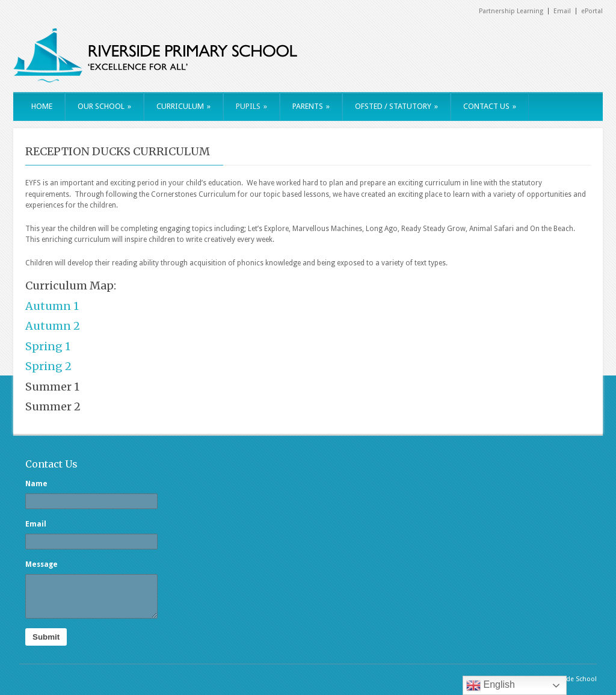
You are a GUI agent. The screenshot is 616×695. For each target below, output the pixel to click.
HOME (42, 106)
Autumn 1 (52, 306)
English (491, 685)
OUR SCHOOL (104, 106)
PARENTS (311, 106)
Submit (46, 637)
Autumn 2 (53, 326)
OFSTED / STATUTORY (396, 106)
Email (562, 11)
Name (36, 484)
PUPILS (251, 106)
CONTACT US (490, 106)
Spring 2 (48, 366)
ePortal (592, 11)
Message (42, 564)
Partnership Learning (511, 11)
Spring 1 (48, 346)
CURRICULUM (183, 106)
